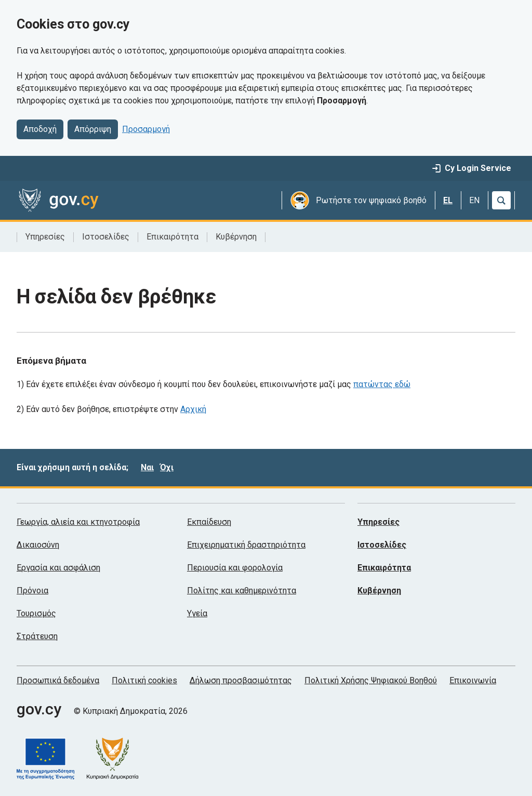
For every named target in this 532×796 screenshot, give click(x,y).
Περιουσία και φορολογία (235, 568)
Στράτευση (37, 636)
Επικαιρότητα (172, 237)
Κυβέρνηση (236, 237)
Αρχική (193, 409)
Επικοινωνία (473, 680)
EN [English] (474, 200)
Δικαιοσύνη (38, 545)
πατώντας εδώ (382, 384)
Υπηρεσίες (45, 237)
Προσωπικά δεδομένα (58, 680)
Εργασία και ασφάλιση (58, 568)
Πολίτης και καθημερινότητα (242, 591)
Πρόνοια (32, 591)
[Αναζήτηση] (501, 200)
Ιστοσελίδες (106, 237)
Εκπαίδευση (209, 522)
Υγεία (197, 613)
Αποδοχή (40, 129)
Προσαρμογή (146, 129)
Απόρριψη (93, 129)
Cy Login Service (472, 168)
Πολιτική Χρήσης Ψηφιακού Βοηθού (371, 680)
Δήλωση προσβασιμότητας (241, 680)
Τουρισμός (36, 613)
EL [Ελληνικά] (448, 200)
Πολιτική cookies (144, 680)
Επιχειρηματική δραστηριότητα (246, 545)
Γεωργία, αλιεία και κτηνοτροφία (78, 522)
